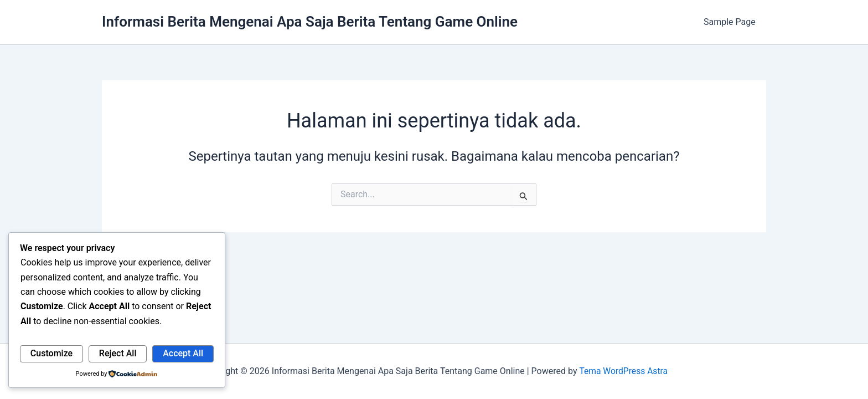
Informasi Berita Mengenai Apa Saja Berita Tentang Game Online (310, 22)
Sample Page (731, 22)
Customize (51, 353)
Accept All (183, 353)
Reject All (118, 353)
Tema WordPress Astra (623, 371)
